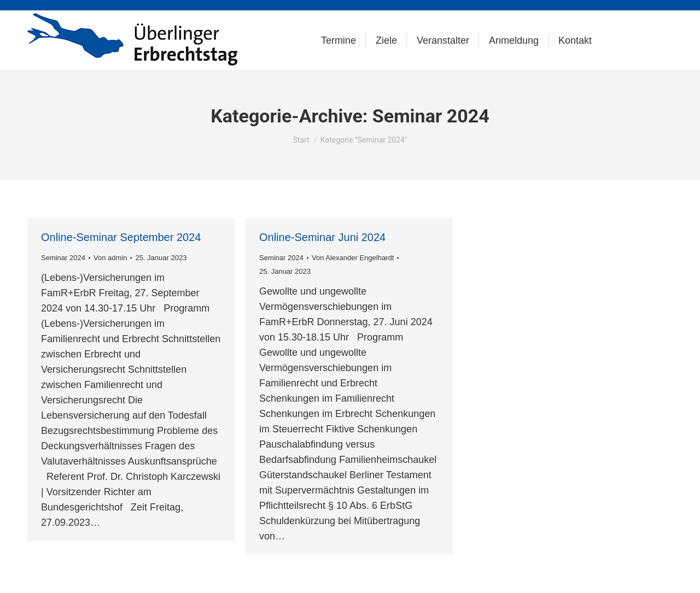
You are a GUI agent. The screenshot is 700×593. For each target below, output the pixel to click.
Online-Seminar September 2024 (121, 237)
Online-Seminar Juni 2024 (322, 237)
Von (110, 258)
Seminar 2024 (63, 258)
